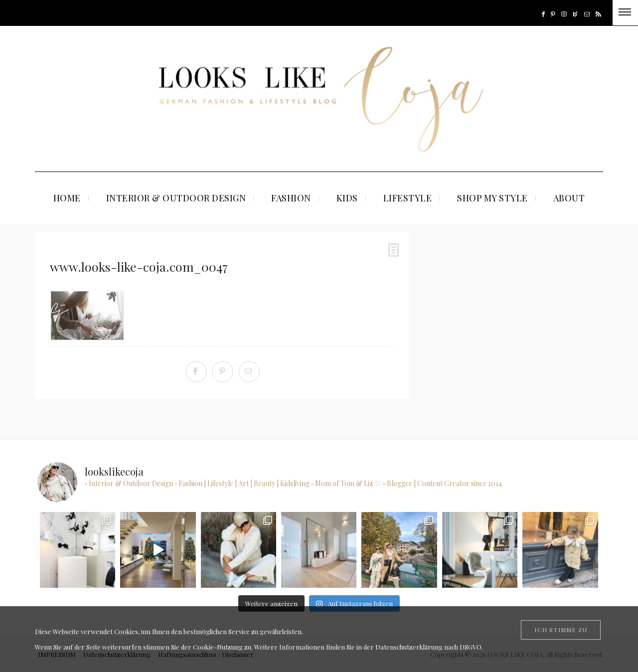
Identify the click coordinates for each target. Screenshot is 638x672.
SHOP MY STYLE (492, 198)
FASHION (291, 198)
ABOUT (569, 198)
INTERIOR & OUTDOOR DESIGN (176, 198)
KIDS (347, 198)
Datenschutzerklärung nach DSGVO (428, 647)
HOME (67, 198)
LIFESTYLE (408, 198)
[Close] (561, 630)
